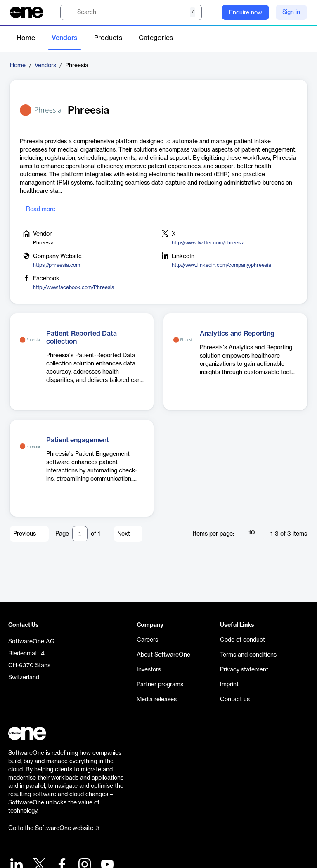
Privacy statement (244, 670)
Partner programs (160, 685)
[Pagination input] (80, 534)
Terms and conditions (248, 655)
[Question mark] (210, 12)
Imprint (229, 685)
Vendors (65, 38)
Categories (156, 38)
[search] (131, 12)
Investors (149, 670)
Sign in (291, 12)
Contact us (235, 700)
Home (26, 38)
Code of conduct (242, 640)
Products (108, 38)
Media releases (157, 700)
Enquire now (246, 13)
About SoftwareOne (163, 655)
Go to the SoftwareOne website (54, 828)
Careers (147, 640)
